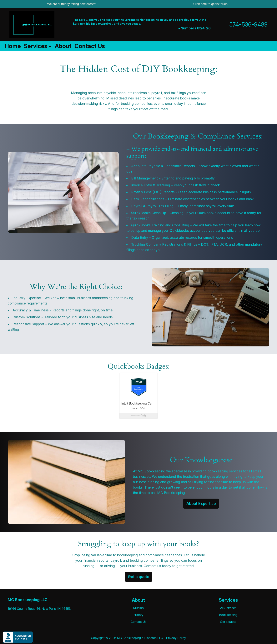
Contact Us (90, 46)
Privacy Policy (176, 638)
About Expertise (201, 504)
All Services (228, 608)
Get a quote (139, 577)
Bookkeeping (228, 615)
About (63, 46)
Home (13, 46)
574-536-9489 (248, 24)
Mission (138, 608)
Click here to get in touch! (211, 4)
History (138, 615)
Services (35, 46)
